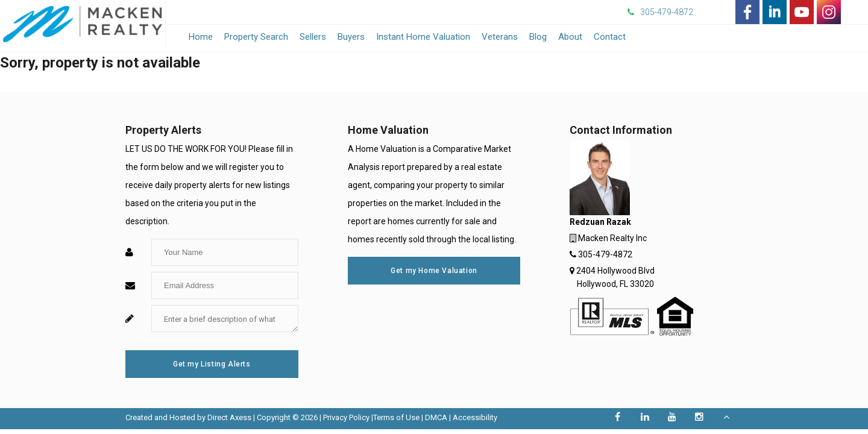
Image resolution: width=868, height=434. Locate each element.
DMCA (436, 417)
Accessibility (475, 417)
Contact (610, 37)
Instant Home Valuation (423, 37)
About (570, 37)
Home (201, 37)
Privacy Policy (346, 417)
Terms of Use (396, 417)
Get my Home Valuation (434, 271)
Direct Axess (229, 417)
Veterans (500, 37)
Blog (538, 37)
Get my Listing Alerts (212, 364)
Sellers (313, 37)
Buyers (351, 37)
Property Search (256, 37)
